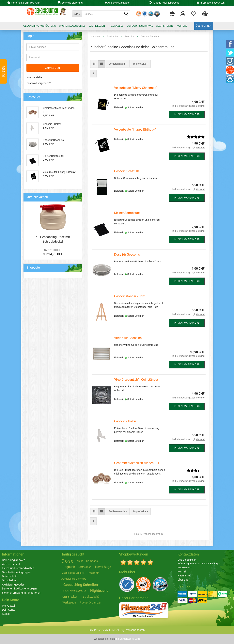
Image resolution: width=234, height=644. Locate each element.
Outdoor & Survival (140, 26)
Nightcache (99, 591)
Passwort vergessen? (39, 83)
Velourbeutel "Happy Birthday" (135, 129)
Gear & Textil (165, 26)
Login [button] (183, 13)
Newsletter (184, 575)
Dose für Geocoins (127, 255)
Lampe (79, 561)
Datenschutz (10, 576)
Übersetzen (204, 26)
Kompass (92, 561)
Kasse (6, 614)
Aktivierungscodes (13, 585)
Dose (68, 561)
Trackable (93, 573)
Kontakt (182, 572)
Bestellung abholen (14, 560)
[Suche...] (77, 14)
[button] (172, 13)
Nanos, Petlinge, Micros (74, 591)
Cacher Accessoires (72, 26)
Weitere (182, 26)
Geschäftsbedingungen (16, 572)
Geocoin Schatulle (127, 171)
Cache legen (97, 26)
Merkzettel (194, 13)
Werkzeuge (69, 603)
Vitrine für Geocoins (128, 338)
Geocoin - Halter (125, 421)
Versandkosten (135, 630)
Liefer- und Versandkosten (18, 568)
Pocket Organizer (90, 603)
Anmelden (53, 68)
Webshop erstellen (104, 639)
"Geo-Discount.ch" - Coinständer (136, 380)
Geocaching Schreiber (81, 585)
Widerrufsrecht (11, 564)
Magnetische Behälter (73, 573)
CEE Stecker (70, 597)
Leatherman (85, 567)
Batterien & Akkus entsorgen (19, 588)
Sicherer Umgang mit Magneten (21, 593)
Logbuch (69, 567)
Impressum (184, 567)
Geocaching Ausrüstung (40, 26)
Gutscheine (9, 580)
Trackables (116, 26)
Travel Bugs (103, 567)
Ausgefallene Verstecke (74, 579)
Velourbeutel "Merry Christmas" (136, 88)
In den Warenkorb (187, 114)
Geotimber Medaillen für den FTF (137, 463)
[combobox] (118, 64)
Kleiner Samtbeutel (127, 213)
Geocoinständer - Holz (129, 296)
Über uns (183, 580)
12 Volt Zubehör (91, 597)
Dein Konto (9, 610)
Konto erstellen (35, 77)
